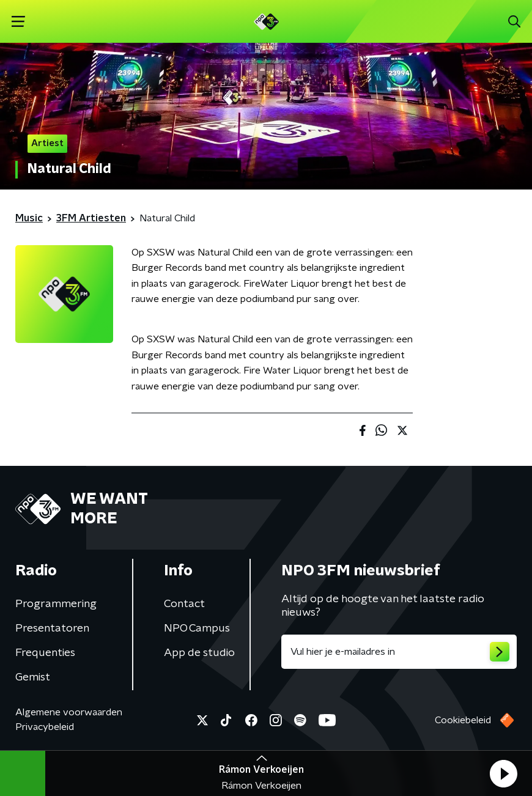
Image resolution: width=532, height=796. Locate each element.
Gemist (33, 677)
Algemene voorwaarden (69, 712)
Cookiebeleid (463, 720)
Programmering (56, 604)
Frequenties (45, 653)
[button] (503, 773)
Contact (184, 604)
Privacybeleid (45, 727)
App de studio (199, 653)
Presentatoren (52, 628)
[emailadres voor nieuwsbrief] (399, 652)
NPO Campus (197, 628)
